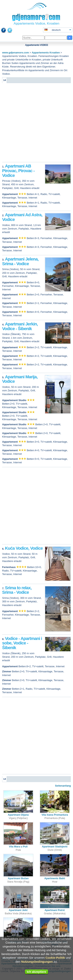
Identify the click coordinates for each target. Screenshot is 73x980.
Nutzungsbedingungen (37, 962)
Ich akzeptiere (36, 972)
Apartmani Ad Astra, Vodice (22, 217)
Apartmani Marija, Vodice (20, 379)
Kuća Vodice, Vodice (24, 548)
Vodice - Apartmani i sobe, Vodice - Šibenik (22, 643)
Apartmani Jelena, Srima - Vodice (20, 261)
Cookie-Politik (55, 958)
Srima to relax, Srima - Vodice (17, 590)
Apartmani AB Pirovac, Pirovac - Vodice (18, 171)
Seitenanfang (63, 786)
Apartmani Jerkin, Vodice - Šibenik (20, 326)
